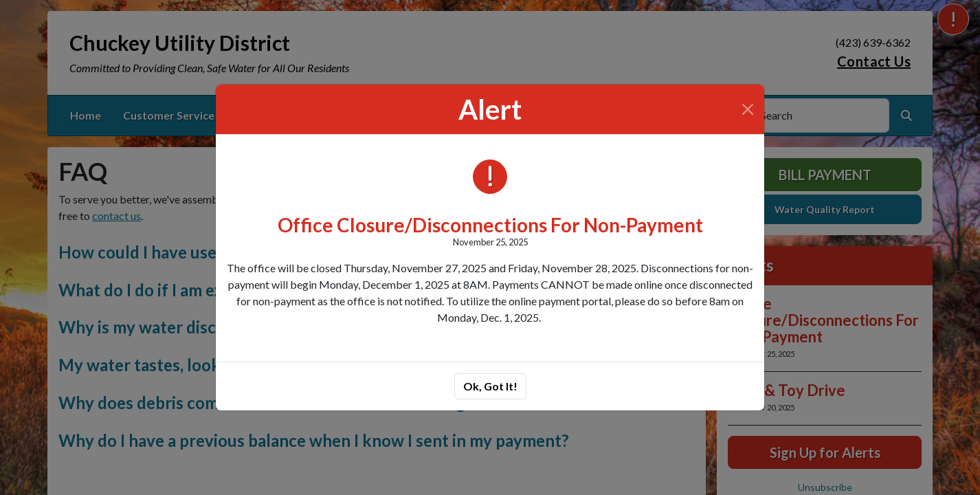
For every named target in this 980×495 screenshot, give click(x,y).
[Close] (748, 109)
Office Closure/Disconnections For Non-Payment (490, 225)
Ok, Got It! (490, 386)
